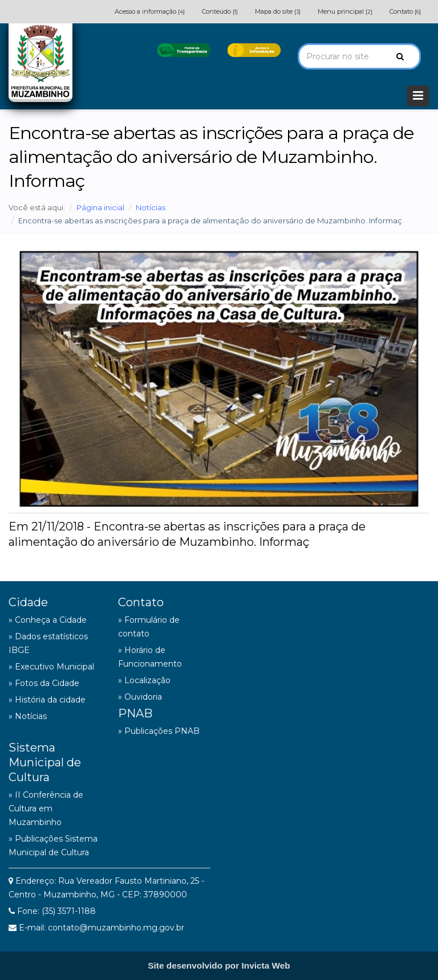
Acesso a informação (150, 11)
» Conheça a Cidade (48, 620)
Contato (405, 11)
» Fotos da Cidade (44, 683)
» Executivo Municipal (51, 667)
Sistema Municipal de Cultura (45, 762)
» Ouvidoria (140, 697)
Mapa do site (278, 11)
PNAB (135, 713)
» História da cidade (47, 700)
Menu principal (345, 11)
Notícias (151, 207)
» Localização (144, 680)
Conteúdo (220, 11)
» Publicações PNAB (159, 731)
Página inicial (100, 207)
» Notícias (28, 716)
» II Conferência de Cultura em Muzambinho (46, 808)
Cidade (28, 602)
